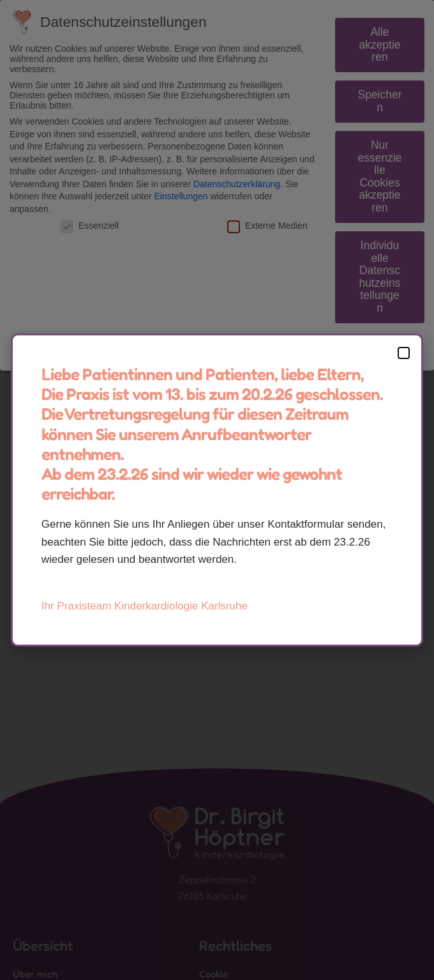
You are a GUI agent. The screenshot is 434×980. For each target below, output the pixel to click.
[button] (404, 353)
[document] (217, 490)
